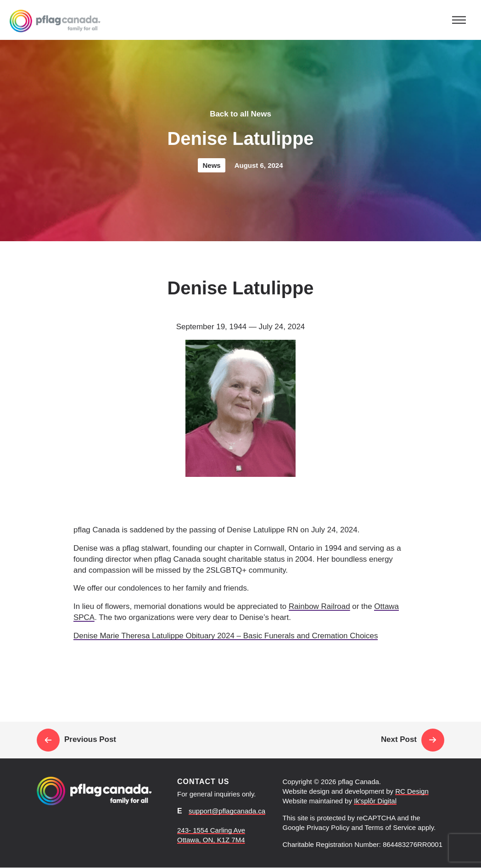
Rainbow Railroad (319, 606)
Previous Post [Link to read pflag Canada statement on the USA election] (76, 740)
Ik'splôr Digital (375, 801)
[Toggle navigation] (459, 20)
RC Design (412, 791)
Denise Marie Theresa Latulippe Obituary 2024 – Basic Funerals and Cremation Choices (226, 636)
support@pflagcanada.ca (227, 811)
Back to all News (240, 114)
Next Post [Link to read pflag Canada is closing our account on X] (413, 740)
